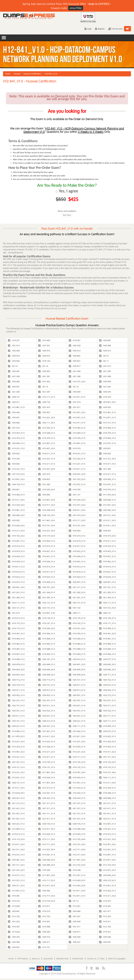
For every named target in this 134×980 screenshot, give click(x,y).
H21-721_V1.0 (77, 813)
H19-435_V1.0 (77, 834)
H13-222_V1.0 (47, 741)
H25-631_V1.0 (77, 716)
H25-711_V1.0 (107, 716)
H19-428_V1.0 (77, 556)
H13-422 (105, 906)
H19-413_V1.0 (16, 834)
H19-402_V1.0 (47, 541)
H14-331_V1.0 (47, 793)
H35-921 (75, 361)
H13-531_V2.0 (107, 870)
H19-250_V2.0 (47, 489)
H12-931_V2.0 (107, 505)
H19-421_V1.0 (47, 551)
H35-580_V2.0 (47, 860)
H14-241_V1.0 (107, 484)
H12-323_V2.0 (16, 505)
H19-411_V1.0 (107, 541)
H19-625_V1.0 (107, 577)
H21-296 (75, 376)
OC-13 (74, 901)
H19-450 (44, 340)
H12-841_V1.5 (107, 824)
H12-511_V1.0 (77, 423)
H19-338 (75, 870)
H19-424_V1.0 (47, 834)
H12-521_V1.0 (16, 880)
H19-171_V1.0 (107, 623)
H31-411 (105, 911)
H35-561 (14, 947)
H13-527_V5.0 (47, 849)
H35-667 (105, 531)
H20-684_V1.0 (47, 664)
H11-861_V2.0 (77, 860)
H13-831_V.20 (47, 613)
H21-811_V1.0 (107, 813)
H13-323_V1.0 (77, 788)
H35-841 (75, 356)
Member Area (62, 959)
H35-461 (14, 371)
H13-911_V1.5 (77, 397)
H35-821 (105, 448)
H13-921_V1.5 (77, 417)
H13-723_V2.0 (47, 901)
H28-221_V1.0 (77, 721)
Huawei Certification (32, 74)
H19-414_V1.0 (16, 546)
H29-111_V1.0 (107, 721)
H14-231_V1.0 (16, 855)
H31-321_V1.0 (16, 762)
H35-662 (105, 453)
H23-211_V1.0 (107, 819)
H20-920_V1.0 (107, 690)
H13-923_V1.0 (107, 747)
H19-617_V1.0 (47, 572)
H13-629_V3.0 (16, 525)
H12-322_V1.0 (77, 459)
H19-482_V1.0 (16, 644)
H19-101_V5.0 (77, 844)
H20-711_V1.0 (107, 675)
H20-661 (14, 911)
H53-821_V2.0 (107, 402)
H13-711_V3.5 (47, 844)
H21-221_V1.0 (107, 587)
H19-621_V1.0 (107, 572)
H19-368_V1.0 (47, 433)
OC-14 (43, 366)
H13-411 (44, 906)
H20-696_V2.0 (107, 669)
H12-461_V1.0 (107, 412)
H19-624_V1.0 (77, 577)
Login (88, 29)
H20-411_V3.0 (77, 510)
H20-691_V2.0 (77, 664)
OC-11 (104, 361)
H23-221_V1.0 (16, 824)
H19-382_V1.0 (107, 438)
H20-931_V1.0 (77, 695)
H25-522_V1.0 (47, 711)
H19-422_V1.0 (77, 551)
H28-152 (44, 402)
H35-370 (14, 937)
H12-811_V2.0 (77, 736)
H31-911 (75, 407)
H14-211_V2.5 (47, 752)
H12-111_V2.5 (47, 880)
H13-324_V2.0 (107, 741)
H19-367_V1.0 (16, 433)
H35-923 (44, 371)
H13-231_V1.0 (16, 448)
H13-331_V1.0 (16, 469)
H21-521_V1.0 (77, 808)
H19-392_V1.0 (47, 633)
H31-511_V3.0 (16, 849)
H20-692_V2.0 (107, 664)
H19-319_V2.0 (107, 536)
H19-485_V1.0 (16, 731)
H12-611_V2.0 (47, 736)
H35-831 (14, 489)
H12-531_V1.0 (77, 484)
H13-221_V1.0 (77, 464)
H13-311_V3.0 (107, 896)
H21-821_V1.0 (16, 819)
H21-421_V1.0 (16, 808)
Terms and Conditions (67, 211)
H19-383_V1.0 (16, 495)
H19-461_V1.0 (77, 561)
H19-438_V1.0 (107, 793)
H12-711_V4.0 (77, 849)
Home (8, 74)
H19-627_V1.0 (16, 582)
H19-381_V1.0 (47, 855)
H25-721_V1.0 (16, 721)
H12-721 (44, 947)
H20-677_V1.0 (107, 659)
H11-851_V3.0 (47, 875)
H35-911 (75, 932)
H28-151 (14, 397)
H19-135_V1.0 (77, 618)
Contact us (92, 959)
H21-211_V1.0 (77, 587)
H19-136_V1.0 (107, 618)
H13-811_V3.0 (107, 860)
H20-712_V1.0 (16, 680)
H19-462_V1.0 (107, 561)
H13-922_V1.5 (107, 891)
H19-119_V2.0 (47, 536)
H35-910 (44, 351)
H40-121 (105, 613)
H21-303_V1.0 (107, 597)
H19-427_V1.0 (47, 556)
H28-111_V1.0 (107, 777)
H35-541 (105, 942)
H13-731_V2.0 (77, 381)
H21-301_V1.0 (77, 597)
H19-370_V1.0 (107, 433)
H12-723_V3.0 (107, 865)
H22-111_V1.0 (16, 603)
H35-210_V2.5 (107, 880)
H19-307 (14, 927)
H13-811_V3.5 (107, 525)
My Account (115, 29)
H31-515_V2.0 (16, 474)
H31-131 (75, 495)
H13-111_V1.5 (47, 397)
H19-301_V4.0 (77, 772)
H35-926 (14, 412)
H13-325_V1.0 (16, 747)
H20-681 (105, 340)
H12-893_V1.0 (16, 829)
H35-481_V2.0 (16, 860)
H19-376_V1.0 (77, 438)
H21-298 (105, 376)
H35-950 (105, 381)
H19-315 (44, 911)
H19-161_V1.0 (47, 623)
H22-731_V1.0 (16, 705)
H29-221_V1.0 (16, 726)
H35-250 (75, 345)
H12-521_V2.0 (77, 505)
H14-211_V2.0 (16, 531)
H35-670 (105, 392)
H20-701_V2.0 (47, 587)
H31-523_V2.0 (77, 479)
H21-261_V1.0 (16, 592)
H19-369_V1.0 (77, 433)
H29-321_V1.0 (47, 726)
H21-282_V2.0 (77, 592)
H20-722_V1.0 (107, 680)
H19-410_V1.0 (77, 541)
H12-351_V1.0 (77, 875)
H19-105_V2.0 (77, 762)
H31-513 (105, 366)
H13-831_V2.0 (16, 479)
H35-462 (14, 381)
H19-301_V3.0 (107, 844)
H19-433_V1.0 (77, 777)
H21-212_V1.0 (16, 803)
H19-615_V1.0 (107, 567)
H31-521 (44, 345)
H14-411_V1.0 (47, 757)
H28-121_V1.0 (16, 783)
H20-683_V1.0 (16, 443)
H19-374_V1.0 (16, 438)
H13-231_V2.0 (77, 741)
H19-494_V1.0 (107, 654)
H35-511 (44, 942)
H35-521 (75, 942)
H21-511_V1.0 (47, 808)
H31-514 (75, 402)
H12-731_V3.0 (47, 525)
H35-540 (105, 937)
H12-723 (44, 916)
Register (100, 29)
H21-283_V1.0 (107, 592)
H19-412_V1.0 (16, 618)
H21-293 (14, 392)
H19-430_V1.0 (77, 639)
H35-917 (75, 366)
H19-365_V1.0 (77, 428)
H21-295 (105, 371)
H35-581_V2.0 (77, 474)
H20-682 (14, 423)
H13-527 (105, 901)
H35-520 (75, 937)
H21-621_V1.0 (16, 813)
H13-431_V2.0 (47, 448)
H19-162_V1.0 (77, 623)
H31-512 (14, 345)
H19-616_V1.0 (16, 572)
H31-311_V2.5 (16, 865)
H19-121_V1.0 (16, 767)
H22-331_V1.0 (47, 700)
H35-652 (14, 520)
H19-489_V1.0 (77, 649)
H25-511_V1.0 (107, 705)
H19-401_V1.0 (16, 541)
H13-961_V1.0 (16, 510)
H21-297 (44, 392)
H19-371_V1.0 (16, 875)
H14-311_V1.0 (107, 464)
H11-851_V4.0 (47, 783)
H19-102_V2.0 (16, 536)
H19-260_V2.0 (47, 628)
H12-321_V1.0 (47, 459)
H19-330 (44, 870)
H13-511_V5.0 (16, 500)
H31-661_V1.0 (47, 731)
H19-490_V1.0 (107, 649)
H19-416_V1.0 (47, 546)
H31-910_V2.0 (77, 515)
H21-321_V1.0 (77, 803)
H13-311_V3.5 (16, 788)
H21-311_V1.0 (47, 803)
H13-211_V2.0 (107, 520)
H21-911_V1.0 (47, 819)
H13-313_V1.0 (47, 788)
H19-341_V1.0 (107, 829)
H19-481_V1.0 (107, 639)
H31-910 (44, 407)
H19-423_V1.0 (107, 551)
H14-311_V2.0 (107, 752)
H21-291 (44, 376)
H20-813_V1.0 (107, 685)
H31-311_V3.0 (107, 757)
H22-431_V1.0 (77, 700)
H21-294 (75, 371)
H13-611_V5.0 (16, 844)
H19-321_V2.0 (77, 628)
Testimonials (78, 959)
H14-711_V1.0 (77, 757)
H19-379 (105, 397)
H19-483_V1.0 (47, 644)
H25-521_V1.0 (16, 711)
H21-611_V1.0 (107, 808)
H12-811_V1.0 (77, 896)
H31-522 (14, 921)
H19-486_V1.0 (107, 644)
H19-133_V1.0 (107, 767)
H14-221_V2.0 (47, 531)
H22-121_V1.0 (47, 603)
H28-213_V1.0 (47, 721)
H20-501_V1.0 (77, 582)
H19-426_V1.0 (47, 777)
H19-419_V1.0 (16, 551)
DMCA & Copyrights (117, 959)
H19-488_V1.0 (47, 649)
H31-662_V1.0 (77, 731)
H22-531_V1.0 (107, 700)
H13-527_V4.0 (47, 469)
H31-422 (44, 381)
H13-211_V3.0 (107, 783)
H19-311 (105, 921)
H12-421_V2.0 (77, 412)
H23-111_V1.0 (107, 603)
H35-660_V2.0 (107, 875)
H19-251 (14, 340)
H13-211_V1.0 (47, 464)
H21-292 (105, 387)
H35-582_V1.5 (107, 479)
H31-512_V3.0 (107, 608)
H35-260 (44, 932)
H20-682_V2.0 (107, 510)
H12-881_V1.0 (16, 407)
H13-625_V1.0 (77, 747)
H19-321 (105, 932)
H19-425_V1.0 (16, 556)
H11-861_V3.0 (47, 520)
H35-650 (75, 392)
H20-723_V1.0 (16, 685)
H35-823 (44, 479)
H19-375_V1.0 (47, 438)
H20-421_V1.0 (16, 798)
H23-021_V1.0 (77, 705)
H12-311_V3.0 (77, 855)
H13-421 (75, 906)
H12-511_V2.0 (47, 505)
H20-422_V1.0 (47, 798)
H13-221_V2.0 (16, 741)
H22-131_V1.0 (77, 603)
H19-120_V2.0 (107, 762)
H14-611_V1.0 (77, 469)
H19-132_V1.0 (77, 767)
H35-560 (14, 942)
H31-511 (75, 927)
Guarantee (48, 959)
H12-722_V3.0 (77, 865)
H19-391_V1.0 (16, 633)
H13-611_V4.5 (77, 891)
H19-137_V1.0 (16, 623)
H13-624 (14, 932)
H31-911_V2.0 (107, 515)
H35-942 (14, 361)
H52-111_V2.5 (47, 423)
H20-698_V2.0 (47, 675)
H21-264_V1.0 (47, 592)
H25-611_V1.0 (16, 716)
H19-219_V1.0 (77, 536)
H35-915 (44, 356)
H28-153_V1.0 (47, 824)
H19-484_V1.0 (77, 644)
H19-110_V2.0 (16, 839)
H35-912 (75, 351)
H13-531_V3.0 (107, 839)
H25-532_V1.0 (107, 711)
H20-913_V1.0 (77, 690)
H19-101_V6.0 (107, 772)
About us (36, 959)
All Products (23, 959)
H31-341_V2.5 (16, 870)
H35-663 (14, 464)
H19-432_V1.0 (77, 793)
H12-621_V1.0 (16, 777)
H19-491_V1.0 (16, 654)
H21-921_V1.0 (77, 819)
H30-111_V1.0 (77, 726)
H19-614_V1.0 (77, 567)
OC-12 (13, 366)
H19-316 (14, 901)
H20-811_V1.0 (77, 685)
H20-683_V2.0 (16, 515)
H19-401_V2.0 (107, 633)
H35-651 (14, 417)
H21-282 (44, 484)
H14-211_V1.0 (47, 453)
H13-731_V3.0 (77, 525)
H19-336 (14, 459)
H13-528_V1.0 (47, 747)
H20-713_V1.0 (47, 680)
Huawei (17, 74)
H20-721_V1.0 (77, 680)
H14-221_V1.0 (77, 453)
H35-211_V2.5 (16, 885)
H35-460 (75, 911)
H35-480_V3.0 (47, 865)
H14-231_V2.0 (77, 752)
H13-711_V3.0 (47, 896)
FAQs (102, 959)
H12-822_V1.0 (107, 736)
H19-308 (44, 927)
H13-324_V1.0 (47, 428)
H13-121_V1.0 (107, 423)
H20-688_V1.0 (107, 798)
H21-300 (105, 469)
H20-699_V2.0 (77, 675)
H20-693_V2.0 (16, 669)
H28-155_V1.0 (77, 824)
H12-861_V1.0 (77, 443)
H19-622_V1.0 (16, 577)
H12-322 (105, 916)
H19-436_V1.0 (47, 561)
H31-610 (44, 474)
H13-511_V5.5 (47, 829)
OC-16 (74, 387)
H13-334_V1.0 (107, 788)
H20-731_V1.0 (47, 685)
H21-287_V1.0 (47, 597)
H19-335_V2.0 (77, 500)
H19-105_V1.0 (47, 762)
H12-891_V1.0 (107, 855)
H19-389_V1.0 (107, 628)
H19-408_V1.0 (47, 639)
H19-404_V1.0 (16, 639)
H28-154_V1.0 (16, 484)
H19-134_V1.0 (47, 618)
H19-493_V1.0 (77, 654)
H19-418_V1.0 (107, 546)
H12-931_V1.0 (107, 443)
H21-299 (14, 376)
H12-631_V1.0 (77, 783)
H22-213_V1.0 (107, 695)
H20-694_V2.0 (47, 669)
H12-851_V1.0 (47, 443)
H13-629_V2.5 (77, 880)
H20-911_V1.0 (16, 690)
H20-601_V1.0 (107, 582)
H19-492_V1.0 (47, 654)
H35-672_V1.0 (107, 731)
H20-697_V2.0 (16, 675)
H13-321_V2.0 (47, 417)
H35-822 (14, 453)
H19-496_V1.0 (16, 659)
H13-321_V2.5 (16, 772)
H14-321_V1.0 (16, 757)
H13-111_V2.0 (77, 520)
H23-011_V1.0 (47, 705)
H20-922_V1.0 (16, 695)
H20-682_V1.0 (107, 500)
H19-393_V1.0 (77, 633)
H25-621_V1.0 (47, 716)
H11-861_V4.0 (47, 772)
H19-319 (75, 448)
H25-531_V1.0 (77, 711)
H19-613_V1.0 (47, 567)
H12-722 (14, 916)
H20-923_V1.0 (47, 695)
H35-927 (44, 412)
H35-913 (105, 351)
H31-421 (75, 916)
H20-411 (14, 402)
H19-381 (14, 896)
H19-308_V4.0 (77, 829)
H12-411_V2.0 (47, 885)
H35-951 (14, 387)
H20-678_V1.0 (16, 664)
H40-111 (75, 613)
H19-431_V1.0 (107, 556)
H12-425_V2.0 (77, 885)
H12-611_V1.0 (107, 474)
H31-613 (14, 613)
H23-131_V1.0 (47, 608)
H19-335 (75, 489)
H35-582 (44, 891)
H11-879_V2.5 (16, 736)
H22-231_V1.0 (16, 700)
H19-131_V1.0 (47, 767)
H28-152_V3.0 (47, 515)
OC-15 (43, 387)
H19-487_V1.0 (16, 649)
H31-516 (14, 428)
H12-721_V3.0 (107, 459)
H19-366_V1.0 (107, 428)
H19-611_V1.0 (16, 567)
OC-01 (104, 356)
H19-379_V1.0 (107, 489)
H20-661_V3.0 (16, 587)
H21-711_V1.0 (47, 813)
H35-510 (44, 937)
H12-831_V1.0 (16, 891)
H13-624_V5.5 (16, 793)
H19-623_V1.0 (47, 577)
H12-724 (105, 927)
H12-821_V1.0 (107, 885)
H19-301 (44, 921)
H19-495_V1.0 (107, 726)
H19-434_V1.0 (16, 561)
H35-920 (75, 921)
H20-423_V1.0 (77, 798)
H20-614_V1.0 (77, 659)
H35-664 (75, 531)
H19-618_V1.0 (77, 572)
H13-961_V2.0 (16, 752)
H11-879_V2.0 (107, 495)
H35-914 (14, 356)
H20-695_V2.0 (77, 669)
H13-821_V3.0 (47, 500)
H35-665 (44, 495)
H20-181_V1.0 (47, 659)
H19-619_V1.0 (107, 834)
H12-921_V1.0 (107, 849)
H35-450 (14, 351)
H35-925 (105, 407)
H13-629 (14, 906)
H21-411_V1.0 (107, 803)
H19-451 (75, 340)
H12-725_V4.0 (77, 839)
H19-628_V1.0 (47, 582)
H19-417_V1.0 (77, 546)
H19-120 (44, 361)
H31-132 (75, 608)
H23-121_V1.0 (16, 608)
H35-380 (105, 345)
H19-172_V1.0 (16, 628)
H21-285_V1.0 (16, 597)
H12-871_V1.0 (107, 417)
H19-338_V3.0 (47, 510)
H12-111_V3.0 (47, 839)
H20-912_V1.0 (47, 690)
